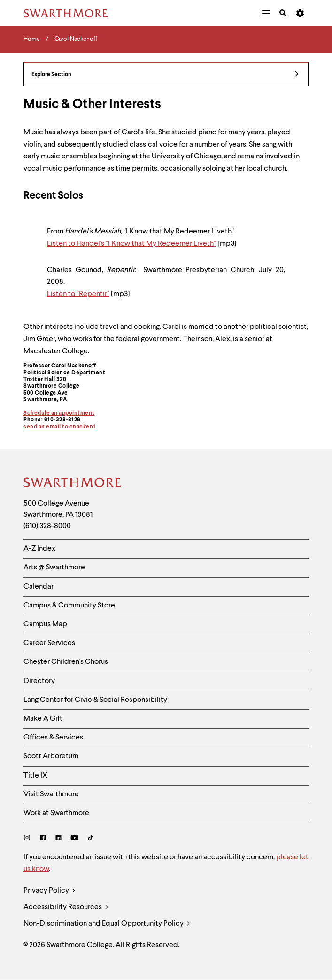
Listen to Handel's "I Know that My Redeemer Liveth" (131, 244)
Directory (39, 681)
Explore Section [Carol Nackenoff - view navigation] (165, 75)
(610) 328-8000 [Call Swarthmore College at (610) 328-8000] (47, 526)
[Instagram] (29, 839)
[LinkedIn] (58, 839)
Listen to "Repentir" (78, 294)
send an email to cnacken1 (60, 427)
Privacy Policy (50, 891)
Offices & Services (53, 738)
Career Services (49, 643)
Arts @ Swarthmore (54, 568)
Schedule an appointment (59, 413)
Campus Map (45, 624)
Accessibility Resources (66, 907)
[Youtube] (74, 839)
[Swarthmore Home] (73, 484)
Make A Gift (43, 719)
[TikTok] (90, 839)
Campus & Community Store (69, 606)
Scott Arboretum (51, 756)
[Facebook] (43, 839)
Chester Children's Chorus (66, 662)
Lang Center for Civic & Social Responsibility (95, 700)
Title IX (35, 776)
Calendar (39, 587)
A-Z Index (39, 549)
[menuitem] (266, 13)
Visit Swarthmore (51, 794)
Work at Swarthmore (56, 813)
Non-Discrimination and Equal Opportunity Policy (107, 924)
